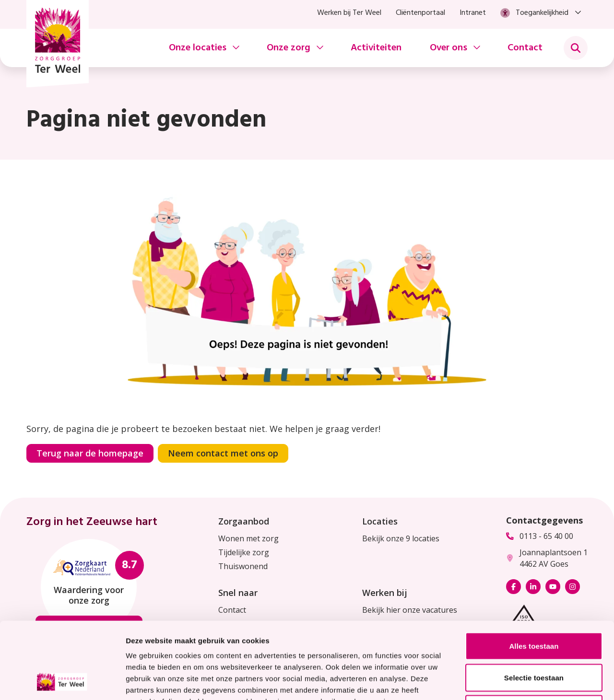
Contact (525, 48)
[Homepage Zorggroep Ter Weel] (58, 44)
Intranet (473, 13)
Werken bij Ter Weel (349, 13)
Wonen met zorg (248, 538)
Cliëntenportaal (420, 13)
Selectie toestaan (534, 606)
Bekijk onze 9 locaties (401, 538)
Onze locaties (198, 48)
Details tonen (518, 681)
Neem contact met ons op (223, 453)
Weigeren (534, 637)
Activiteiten (376, 48)
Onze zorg (289, 48)
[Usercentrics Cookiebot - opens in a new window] (62, 681)
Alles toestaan (534, 574)
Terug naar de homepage (90, 453)
